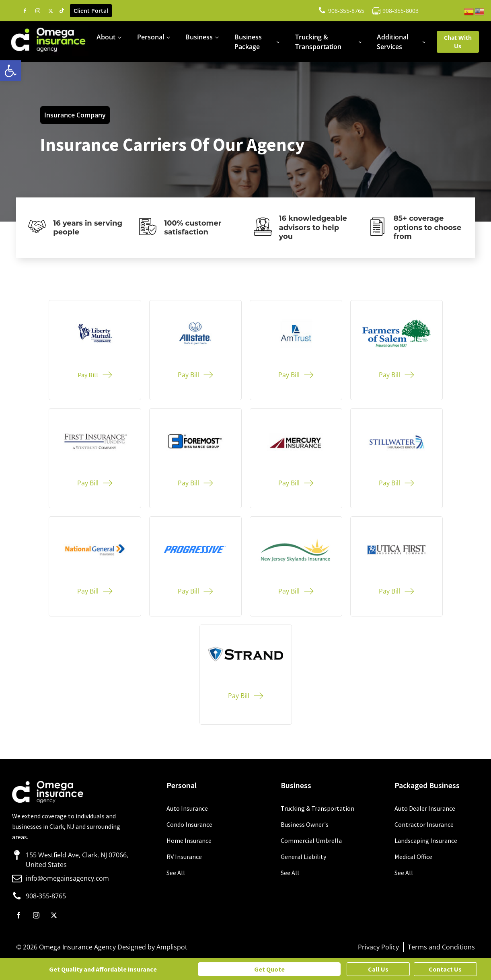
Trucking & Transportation (318, 42)
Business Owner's (305, 824)
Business (199, 37)
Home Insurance (189, 840)
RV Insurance (184, 857)
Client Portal (91, 11)
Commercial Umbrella (311, 840)
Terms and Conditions (441, 947)
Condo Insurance (189, 824)
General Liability (303, 857)
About (106, 37)
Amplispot (172, 947)
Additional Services (392, 42)
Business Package (248, 42)
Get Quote (269, 969)
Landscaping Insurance (426, 840)
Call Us (378, 969)
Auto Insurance (187, 808)
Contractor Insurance (424, 824)
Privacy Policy (378, 947)
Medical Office (413, 857)
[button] (10, 71)
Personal (151, 37)
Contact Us (445, 969)
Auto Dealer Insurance (425, 808)
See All (176, 873)
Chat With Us (458, 42)
